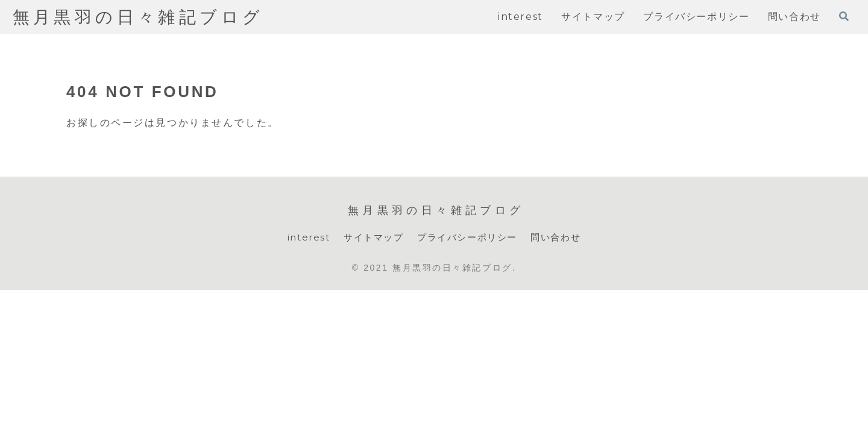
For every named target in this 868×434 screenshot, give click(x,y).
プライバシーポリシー (468, 238)
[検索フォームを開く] (844, 16)
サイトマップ (370, 238)
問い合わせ (562, 238)
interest (302, 238)
